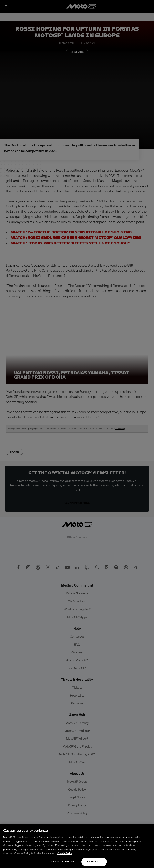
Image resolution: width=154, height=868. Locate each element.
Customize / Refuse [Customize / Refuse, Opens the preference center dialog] (62, 862)
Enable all (94, 862)
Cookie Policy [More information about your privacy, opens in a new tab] (65, 854)
